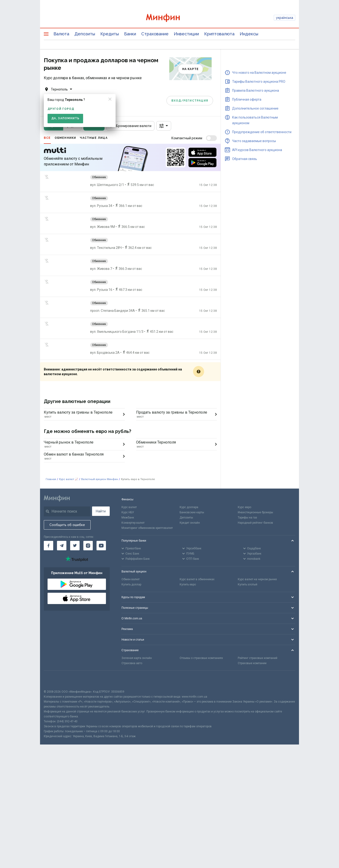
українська (285, 18)
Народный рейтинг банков (255, 523)
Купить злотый (248, 584)
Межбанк (128, 518)
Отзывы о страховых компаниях (201, 658)
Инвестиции (186, 34)
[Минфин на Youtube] (101, 546)
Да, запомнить (65, 118)
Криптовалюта (219, 34)
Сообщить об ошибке (67, 525)
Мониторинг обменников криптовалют (147, 528)
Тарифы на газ (247, 518)
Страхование (155, 34)
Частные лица (94, 138)
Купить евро (188, 584)
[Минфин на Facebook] (48, 546)
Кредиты (110, 34)
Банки (130, 34)
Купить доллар (131, 584)
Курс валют (129, 507)
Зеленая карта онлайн (137, 658)
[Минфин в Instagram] (88, 546)
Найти (101, 511)
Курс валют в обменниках (197, 579)
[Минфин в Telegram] (62, 546)
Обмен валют (131, 579)
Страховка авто (132, 663)
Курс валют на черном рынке (257, 579)
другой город (61, 109)
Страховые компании (252, 663)
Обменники (65, 138)
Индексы (249, 34)
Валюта (61, 34)
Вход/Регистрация (190, 101)
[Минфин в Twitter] (75, 546)
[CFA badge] (54, 680)
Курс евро (244, 507)
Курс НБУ (128, 512)
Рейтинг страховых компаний (258, 658)
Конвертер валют (133, 523)
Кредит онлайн (190, 523)
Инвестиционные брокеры (255, 512)
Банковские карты (192, 512)
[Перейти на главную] (169, 18)
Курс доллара (189, 507)
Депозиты (85, 34)
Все (47, 138)
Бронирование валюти (130, 126)
